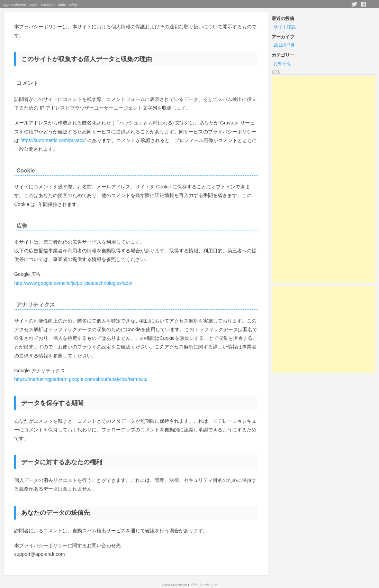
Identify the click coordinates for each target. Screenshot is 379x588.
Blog (73, 5)
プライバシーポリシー (204, 585)
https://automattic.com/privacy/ (53, 140)
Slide (62, 5)
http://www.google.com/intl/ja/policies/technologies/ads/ (73, 283)
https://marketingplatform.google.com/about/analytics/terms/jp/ (81, 379)
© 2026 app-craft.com (174, 585)
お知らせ (282, 63)
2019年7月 (284, 45)
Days (33, 5)
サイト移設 (285, 27)
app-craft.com (15, 5)
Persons (48, 5)
